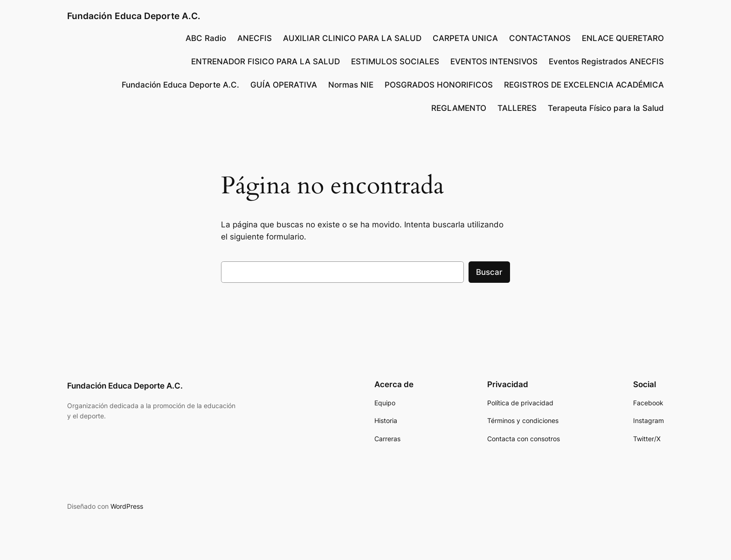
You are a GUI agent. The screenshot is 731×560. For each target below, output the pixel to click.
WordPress (127, 506)
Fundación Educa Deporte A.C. (134, 16)
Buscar (489, 272)
